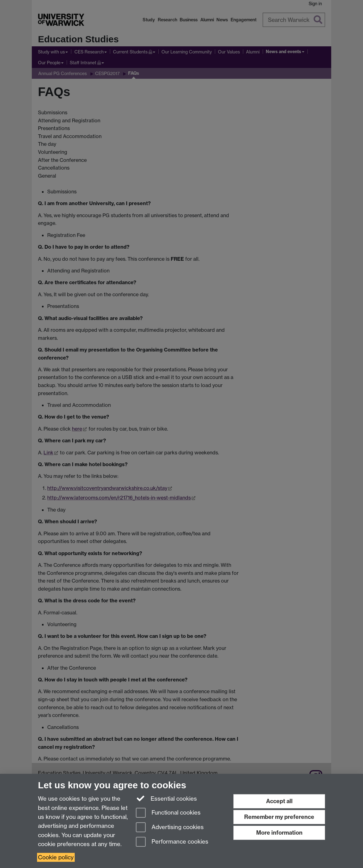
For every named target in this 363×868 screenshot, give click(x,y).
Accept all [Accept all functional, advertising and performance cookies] (279, 801)
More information (279, 833)
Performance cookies (172, 842)
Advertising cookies (170, 828)
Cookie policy (56, 857)
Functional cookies (168, 813)
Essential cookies (167, 798)
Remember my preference (279, 817)
